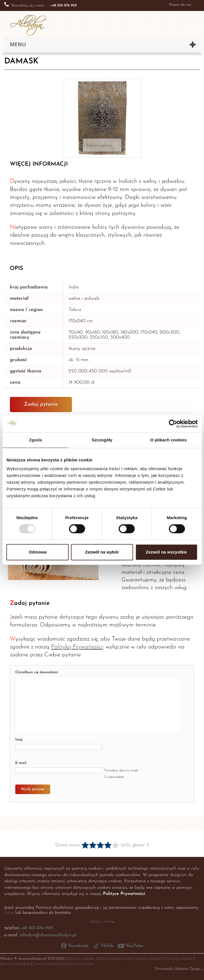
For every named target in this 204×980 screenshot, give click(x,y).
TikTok (103, 946)
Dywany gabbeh (149, 959)
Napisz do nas (180, 5)
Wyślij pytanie (33, 789)
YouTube (131, 946)
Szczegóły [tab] (102, 440)
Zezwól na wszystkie (166, 552)
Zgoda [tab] (36, 440)
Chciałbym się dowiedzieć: (37, 672)
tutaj (9, 913)
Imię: (19, 740)
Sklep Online (102, 922)
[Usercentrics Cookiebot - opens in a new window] (173, 424)
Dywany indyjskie (82, 959)
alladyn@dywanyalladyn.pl (48, 935)
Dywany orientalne (78, 964)
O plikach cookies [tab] (169, 440)
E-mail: (21, 763)
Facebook (74, 946)
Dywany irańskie (47, 964)
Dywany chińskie (179, 959)
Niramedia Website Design (178, 969)
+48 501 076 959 (36, 928)
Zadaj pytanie (41, 404)
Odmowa (38, 552)
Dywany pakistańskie (116, 959)
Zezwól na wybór (102, 552)
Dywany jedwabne (15, 964)
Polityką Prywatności (77, 647)
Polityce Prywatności (124, 894)
